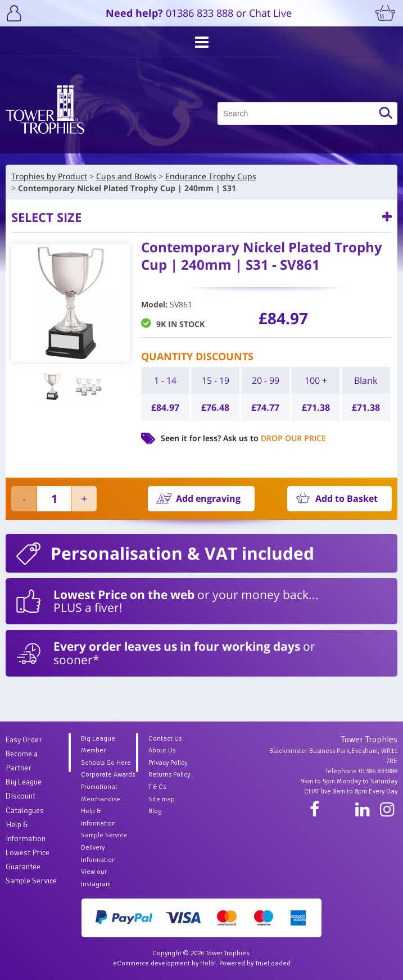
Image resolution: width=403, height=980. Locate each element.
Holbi (208, 963)
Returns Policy (169, 775)
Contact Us (165, 739)
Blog (155, 811)
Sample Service (31, 881)
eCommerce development (151, 963)
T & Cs (157, 787)
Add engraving (208, 498)
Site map (162, 799)
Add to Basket (347, 498)
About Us (162, 750)
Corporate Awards (108, 775)
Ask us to (275, 438)
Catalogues (25, 811)
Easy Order (24, 740)
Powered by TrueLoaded (255, 963)
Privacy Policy (168, 763)
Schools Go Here (106, 763)
